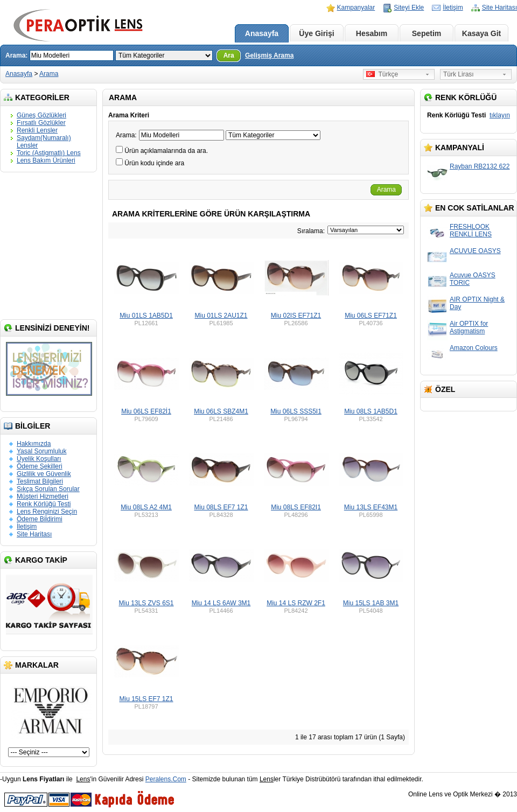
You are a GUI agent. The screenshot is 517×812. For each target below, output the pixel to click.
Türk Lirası (459, 74)
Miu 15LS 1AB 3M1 (371, 603)
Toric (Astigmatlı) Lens (49, 153)
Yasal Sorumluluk (41, 451)
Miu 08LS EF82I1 (296, 507)
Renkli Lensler (37, 130)
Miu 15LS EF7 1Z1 (146, 699)
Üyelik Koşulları (39, 459)
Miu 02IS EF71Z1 (296, 316)
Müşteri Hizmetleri (43, 496)
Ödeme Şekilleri (40, 466)
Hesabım (372, 33)
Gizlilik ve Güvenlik (44, 474)
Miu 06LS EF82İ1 (146, 411)
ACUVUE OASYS (475, 251)
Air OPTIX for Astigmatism (469, 327)
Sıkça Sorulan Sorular (48, 489)
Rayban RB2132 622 (480, 166)
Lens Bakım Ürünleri (46, 160)
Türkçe (382, 74)
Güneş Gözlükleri (41, 115)
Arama (49, 74)
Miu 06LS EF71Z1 (371, 316)
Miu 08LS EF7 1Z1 (221, 507)
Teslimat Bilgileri (40, 481)
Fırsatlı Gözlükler (41, 123)
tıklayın (500, 115)
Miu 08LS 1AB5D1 (371, 411)
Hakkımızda (34, 444)
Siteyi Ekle (409, 8)
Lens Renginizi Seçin (47, 512)
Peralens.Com (166, 779)
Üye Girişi (316, 33)
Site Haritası (499, 8)
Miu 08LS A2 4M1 (146, 507)
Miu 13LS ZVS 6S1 (146, 603)
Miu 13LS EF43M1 (371, 507)
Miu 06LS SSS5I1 (296, 411)
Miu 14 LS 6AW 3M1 (221, 603)
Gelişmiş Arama (269, 55)
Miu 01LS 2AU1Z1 (221, 316)
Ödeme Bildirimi (40, 519)
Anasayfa (262, 33)
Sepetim (427, 33)
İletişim (453, 8)
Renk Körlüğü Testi (44, 504)
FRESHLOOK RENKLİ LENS (471, 230)
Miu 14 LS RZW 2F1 (296, 603)
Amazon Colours (474, 348)
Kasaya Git (481, 33)
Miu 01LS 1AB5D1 (146, 316)
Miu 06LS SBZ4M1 (221, 411)
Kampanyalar (356, 8)
